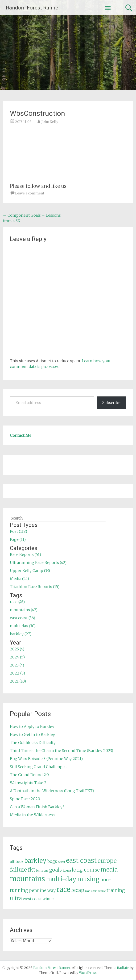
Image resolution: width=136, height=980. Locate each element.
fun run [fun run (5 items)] (42, 870)
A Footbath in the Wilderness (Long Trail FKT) (52, 791)
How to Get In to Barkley (32, 735)
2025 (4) (17, 649)
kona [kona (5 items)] (67, 870)
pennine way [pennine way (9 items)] (42, 890)
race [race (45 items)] (63, 889)
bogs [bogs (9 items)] (52, 861)
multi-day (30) (23, 626)
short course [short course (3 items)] (98, 891)
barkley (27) (21, 634)
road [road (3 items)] (88, 891)
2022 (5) (17, 673)
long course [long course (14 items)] (86, 870)
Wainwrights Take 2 (28, 783)
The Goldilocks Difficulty (33, 743)
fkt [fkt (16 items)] (31, 870)
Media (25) (19, 579)
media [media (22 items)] (109, 870)
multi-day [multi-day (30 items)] (61, 879)
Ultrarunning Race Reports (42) (38, 563)
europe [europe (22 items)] (107, 861)
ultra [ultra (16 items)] (16, 898)
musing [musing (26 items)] (88, 879)
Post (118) (19, 531)
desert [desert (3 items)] (62, 862)
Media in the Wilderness (32, 815)
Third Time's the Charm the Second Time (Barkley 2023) (62, 751)
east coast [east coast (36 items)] (81, 861)
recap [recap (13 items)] (78, 890)
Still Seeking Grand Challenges (38, 767)
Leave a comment (30, 193)
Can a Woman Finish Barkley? (37, 807)
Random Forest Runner (33, 8)
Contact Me (21, 435)
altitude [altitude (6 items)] (17, 862)
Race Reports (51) (25, 554)
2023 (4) (17, 665)
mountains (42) (24, 610)
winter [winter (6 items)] (48, 899)
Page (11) (18, 539)
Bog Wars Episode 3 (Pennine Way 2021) (46, 759)
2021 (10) (18, 681)
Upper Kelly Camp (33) (30, 571)
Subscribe (111, 403)
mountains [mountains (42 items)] (27, 879)
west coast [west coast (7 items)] (32, 899)
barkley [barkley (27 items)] (35, 861)
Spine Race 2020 (25, 799)
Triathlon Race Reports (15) (35, 587)
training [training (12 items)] (116, 890)
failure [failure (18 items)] (18, 870)
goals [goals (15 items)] (55, 870)
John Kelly (50, 122)
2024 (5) (17, 657)
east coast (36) (23, 618)
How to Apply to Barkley (32, 726)
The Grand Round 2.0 (29, 775)
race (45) (17, 602)
